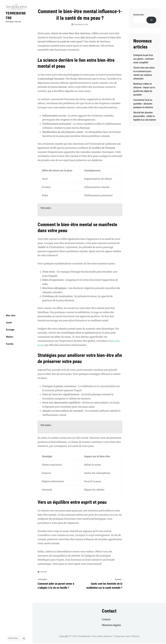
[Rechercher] (151, 20)
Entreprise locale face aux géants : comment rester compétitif (143, 59)
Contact (106, 620)
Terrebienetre (15, 17)
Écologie (7, 330)
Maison (7, 338)
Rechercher (139, 15)
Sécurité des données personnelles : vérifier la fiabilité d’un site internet (145, 116)
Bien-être (8, 315)
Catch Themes (132, 637)
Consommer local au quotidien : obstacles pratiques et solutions (143, 104)
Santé (6, 323)
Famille (7, 346)
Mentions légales (111, 625)
